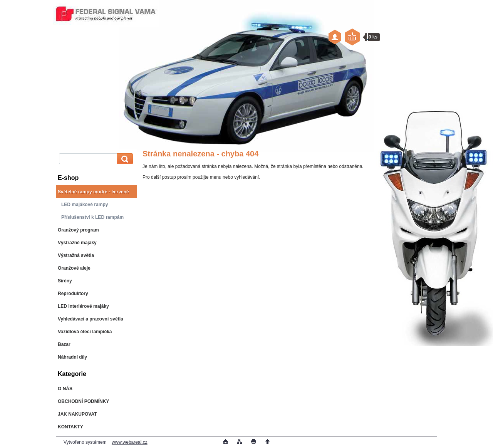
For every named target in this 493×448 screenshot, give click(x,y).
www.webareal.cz (130, 442)
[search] (124, 159)
